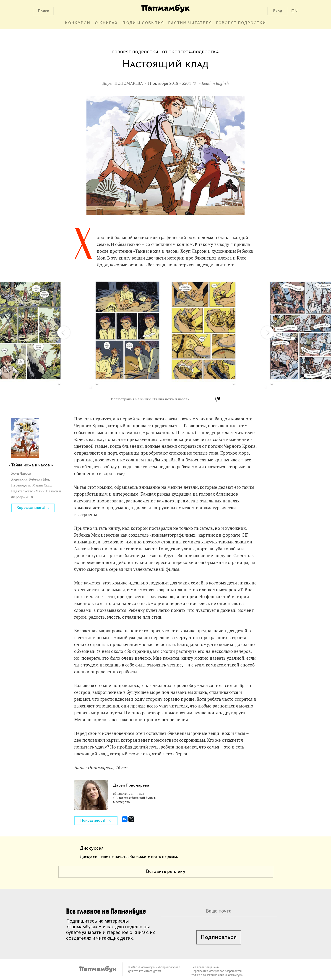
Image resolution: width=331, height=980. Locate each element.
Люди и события (143, 23)
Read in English (215, 83)
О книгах (106, 23)
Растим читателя (190, 23)
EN (295, 11)
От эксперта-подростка (191, 52)
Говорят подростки (241, 23)
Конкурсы (78, 23)
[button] (214, 282)
